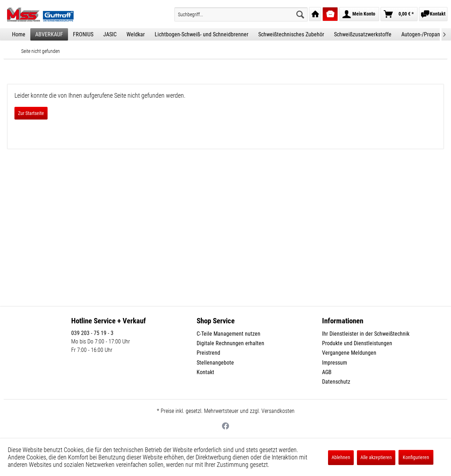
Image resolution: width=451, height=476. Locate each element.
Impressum (335, 363)
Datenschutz (336, 382)
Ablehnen (341, 457)
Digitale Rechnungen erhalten (230, 343)
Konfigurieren (416, 457)
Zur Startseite (31, 113)
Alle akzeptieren (376, 457)
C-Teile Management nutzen (228, 334)
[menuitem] (241, 14)
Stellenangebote (215, 363)
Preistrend (208, 353)
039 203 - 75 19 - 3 (92, 333)
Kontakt (205, 372)
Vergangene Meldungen (349, 353)
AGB (327, 372)
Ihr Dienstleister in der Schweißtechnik (366, 334)
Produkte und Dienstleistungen (357, 343)
